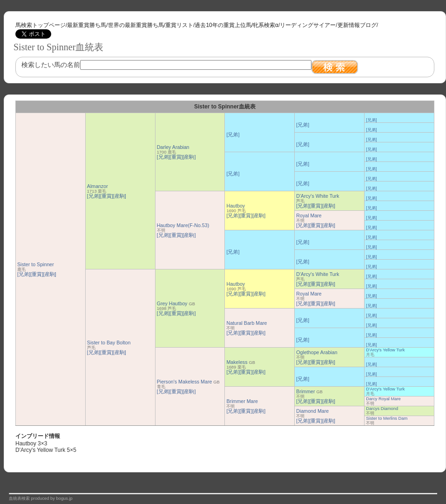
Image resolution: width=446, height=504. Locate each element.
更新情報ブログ (357, 25)
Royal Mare (309, 215)
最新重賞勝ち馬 (87, 25)
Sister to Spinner (36, 264)
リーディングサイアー (308, 25)
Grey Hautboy (172, 303)
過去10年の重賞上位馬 (223, 25)
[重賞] (37, 274)
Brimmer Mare (242, 401)
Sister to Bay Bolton (109, 343)
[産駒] (50, 274)
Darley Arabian (173, 147)
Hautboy (236, 206)
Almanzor (98, 186)
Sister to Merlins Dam (387, 418)
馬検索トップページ (41, 25)
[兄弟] (24, 274)
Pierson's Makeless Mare (185, 382)
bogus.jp (64, 498)
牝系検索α (266, 25)
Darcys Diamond (382, 409)
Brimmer (305, 391)
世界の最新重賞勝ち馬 (136, 25)
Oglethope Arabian (317, 352)
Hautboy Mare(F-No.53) (183, 225)
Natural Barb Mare (247, 323)
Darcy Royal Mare (383, 399)
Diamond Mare (312, 411)
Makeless (237, 362)
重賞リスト (179, 25)
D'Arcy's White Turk (318, 196)
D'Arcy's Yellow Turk (385, 350)
